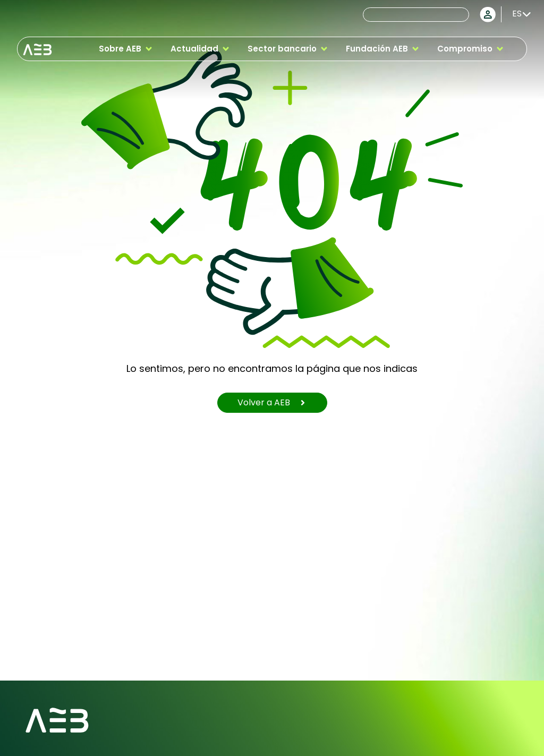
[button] (126, 49)
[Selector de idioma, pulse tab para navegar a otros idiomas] (518, 14)
